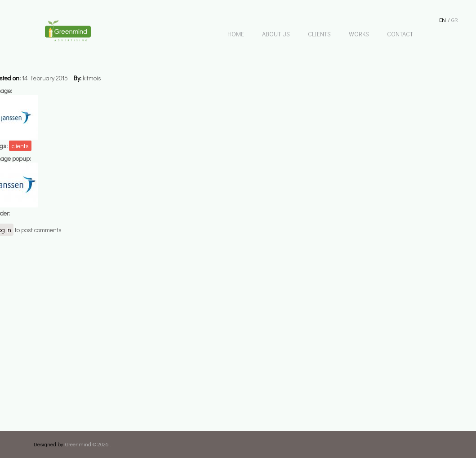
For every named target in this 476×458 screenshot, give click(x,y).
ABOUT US (276, 34)
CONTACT (400, 34)
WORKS (359, 34)
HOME (236, 34)
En (443, 20)
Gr (455, 20)
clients (20, 146)
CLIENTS (319, 34)
